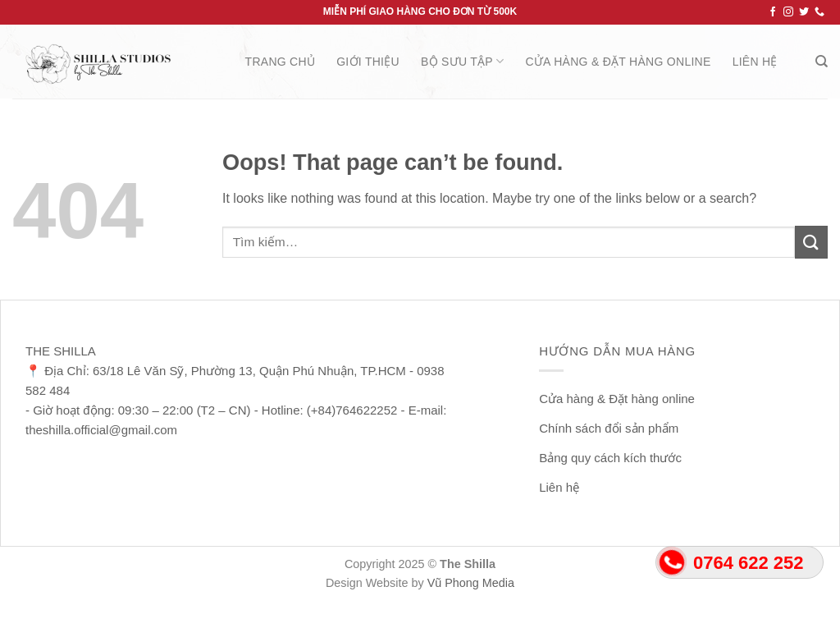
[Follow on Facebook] (773, 12)
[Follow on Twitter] (804, 12)
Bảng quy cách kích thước (610, 458)
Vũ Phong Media (471, 583)
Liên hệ (755, 62)
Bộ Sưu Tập (462, 61)
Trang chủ (281, 62)
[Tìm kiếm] (822, 62)
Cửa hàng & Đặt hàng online (618, 62)
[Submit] (811, 242)
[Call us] (819, 12)
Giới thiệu (368, 62)
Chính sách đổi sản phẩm (609, 428)
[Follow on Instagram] (788, 12)
